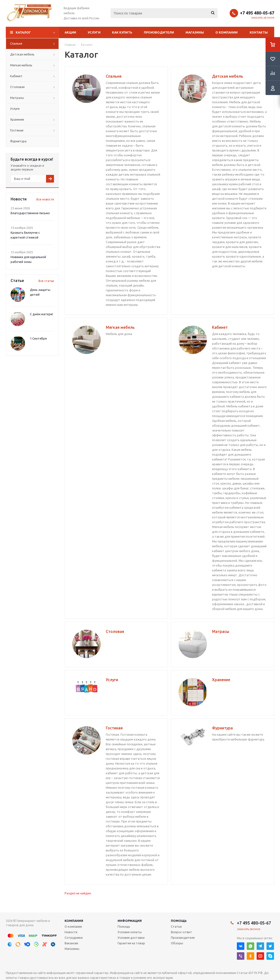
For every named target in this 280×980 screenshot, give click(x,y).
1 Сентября (38, 338)
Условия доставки (131, 938)
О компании (227, 32)
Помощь (179, 921)
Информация (130, 921)
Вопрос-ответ (181, 932)
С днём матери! (41, 314)
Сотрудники (74, 938)
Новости (71, 932)
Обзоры (177, 943)
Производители (159, 32)
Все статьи (46, 281)
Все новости (45, 199)
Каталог (23, 32)
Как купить (122, 32)
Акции (70, 32)
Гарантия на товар (131, 943)
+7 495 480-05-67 (257, 13)
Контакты (259, 32)
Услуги (94, 32)
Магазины (195, 32)
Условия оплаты (130, 932)
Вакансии (71, 943)
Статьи (176, 926)
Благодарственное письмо (30, 213)
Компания (74, 921)
